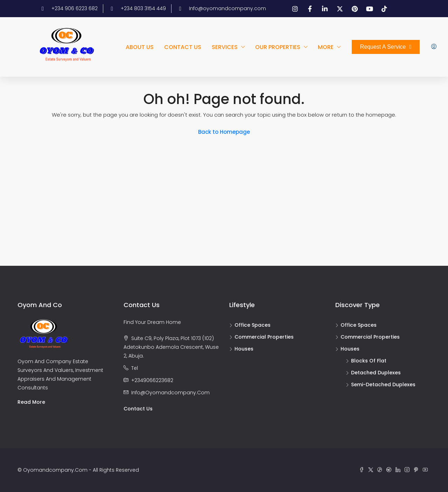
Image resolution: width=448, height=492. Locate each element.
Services (225, 47)
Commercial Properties (264, 337)
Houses (244, 349)
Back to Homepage (224, 132)
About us (140, 47)
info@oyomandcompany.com (170, 393)
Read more (31, 402)
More (326, 47)
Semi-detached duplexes (383, 384)
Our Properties (278, 47)
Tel (135, 368)
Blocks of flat (369, 361)
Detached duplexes (376, 373)
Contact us (183, 47)
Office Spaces (253, 325)
